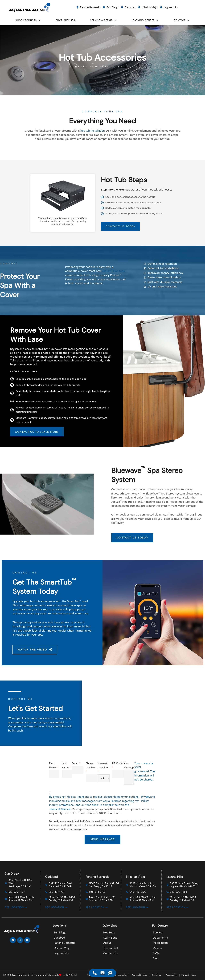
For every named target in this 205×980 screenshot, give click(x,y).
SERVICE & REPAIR (103, 20)
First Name (175, 766)
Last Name (188, 766)
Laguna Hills (175, 876)
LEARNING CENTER (145, 20)
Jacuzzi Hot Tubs (114, 298)
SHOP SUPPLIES (66, 20)
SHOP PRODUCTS (28, 20)
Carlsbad (51, 876)
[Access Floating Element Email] (103, 973)
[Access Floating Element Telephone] (95, 973)
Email (197, 764)
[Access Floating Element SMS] (110, 973)
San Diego (12, 873)
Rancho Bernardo (98, 876)
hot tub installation (93, 131)
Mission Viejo (135, 876)
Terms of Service (182, 809)
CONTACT (182, 20)
